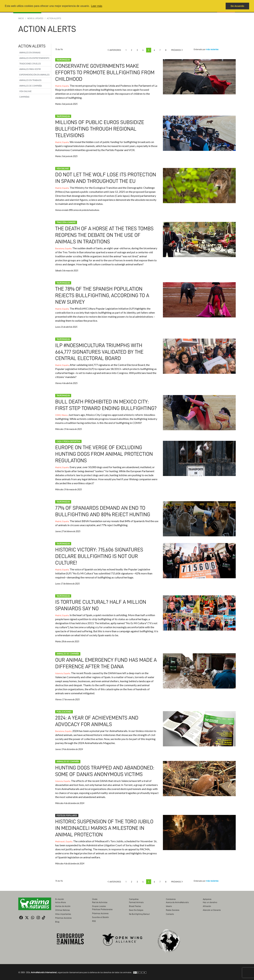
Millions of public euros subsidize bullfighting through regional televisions (100, 128)
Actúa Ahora (60, 899)
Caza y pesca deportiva (68, 440)
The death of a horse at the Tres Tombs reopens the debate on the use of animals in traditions (105, 234)
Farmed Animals (136, 899)
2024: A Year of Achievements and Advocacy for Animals (199, 726)
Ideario (169, 903)
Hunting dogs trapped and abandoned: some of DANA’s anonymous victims (199, 776)
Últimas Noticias (62, 907)
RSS (94, 918)
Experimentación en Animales (34, 75)
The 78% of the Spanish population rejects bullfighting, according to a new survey (103, 294)
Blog (57, 918)
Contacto (170, 911)
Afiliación (207, 903)
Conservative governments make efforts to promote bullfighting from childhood (106, 72)
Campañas (24, 97)
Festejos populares (67, 812)
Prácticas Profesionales (102, 906)
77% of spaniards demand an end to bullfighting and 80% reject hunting (199, 517)
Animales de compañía (31, 86)
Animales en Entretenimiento (34, 58)
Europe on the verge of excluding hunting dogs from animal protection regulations (105, 452)
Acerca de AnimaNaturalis (177, 899)
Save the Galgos (136, 907)
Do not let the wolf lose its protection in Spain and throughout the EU (199, 185)
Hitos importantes (63, 911)
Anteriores (114, 50)
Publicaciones (64, 709)
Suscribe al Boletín (100, 914)
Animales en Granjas (30, 53)
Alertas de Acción (63, 903)
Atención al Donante (212, 907)
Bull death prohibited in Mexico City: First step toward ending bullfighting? (199, 411)
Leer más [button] (97, 6)
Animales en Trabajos (30, 80)
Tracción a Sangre (66, 222)
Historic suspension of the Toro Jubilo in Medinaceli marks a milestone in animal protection (105, 825)
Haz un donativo (210, 899)
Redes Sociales (173, 907)
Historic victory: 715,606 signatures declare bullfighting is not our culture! (100, 554)
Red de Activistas (100, 899)
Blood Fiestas (135, 903)
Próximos (177, 50)
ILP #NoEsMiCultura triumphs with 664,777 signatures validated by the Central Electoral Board (100, 350)
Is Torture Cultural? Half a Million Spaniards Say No (199, 611)
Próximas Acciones (63, 915)
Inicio (21, 18)
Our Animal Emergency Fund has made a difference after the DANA (199, 668)
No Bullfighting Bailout (139, 911)
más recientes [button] (212, 49)
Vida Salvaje (25, 91)
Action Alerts (54, 18)
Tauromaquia (63, 60)
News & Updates (35, 18)
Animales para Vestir (30, 69)
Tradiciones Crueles (30, 64)
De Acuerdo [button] (237, 6)
